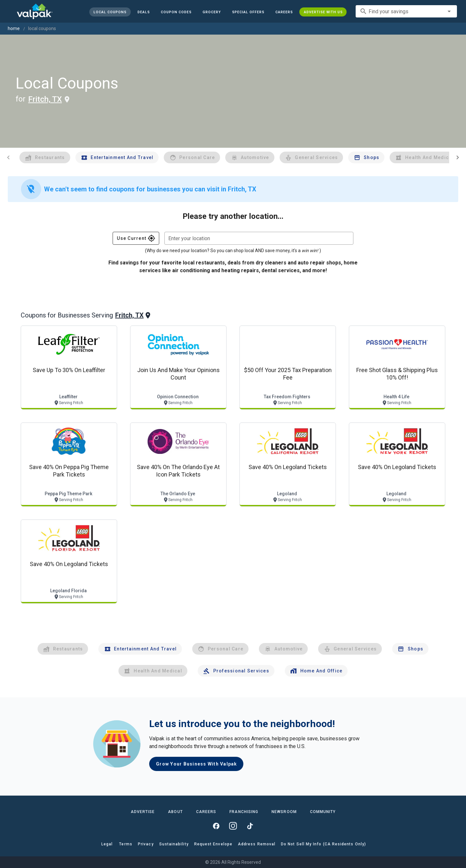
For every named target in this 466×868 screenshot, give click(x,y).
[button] (248, 12)
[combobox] (406, 11)
